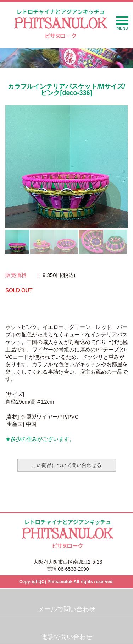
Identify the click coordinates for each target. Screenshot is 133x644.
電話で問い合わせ (67, 637)
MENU (122, 23)
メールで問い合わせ (67, 609)
